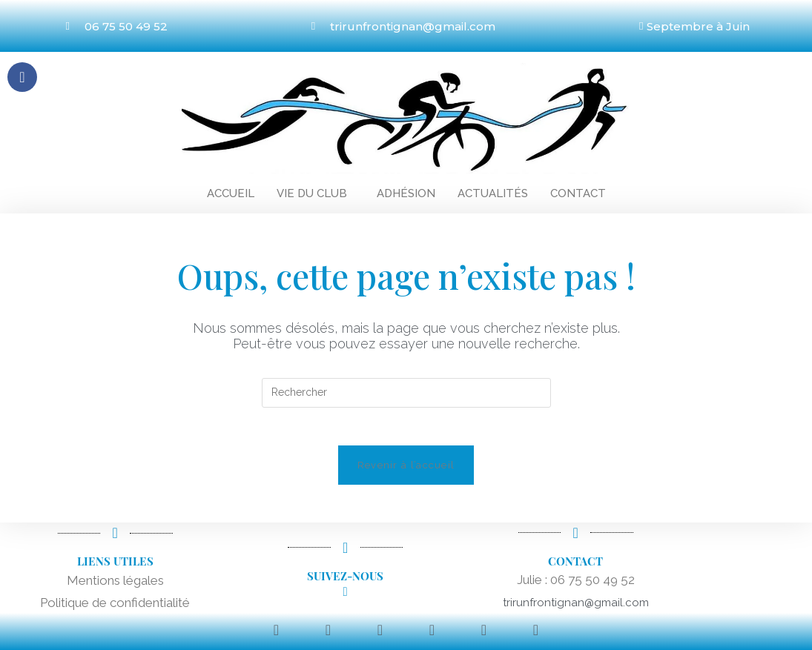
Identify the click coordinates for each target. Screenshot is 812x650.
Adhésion (406, 193)
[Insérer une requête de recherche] (406, 393)
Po (48, 610)
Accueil (231, 193)
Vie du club (312, 193)
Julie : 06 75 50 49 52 (576, 587)
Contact (578, 193)
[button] (316, 194)
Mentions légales (115, 588)
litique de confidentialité (123, 610)
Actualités (493, 193)
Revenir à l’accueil (406, 472)
